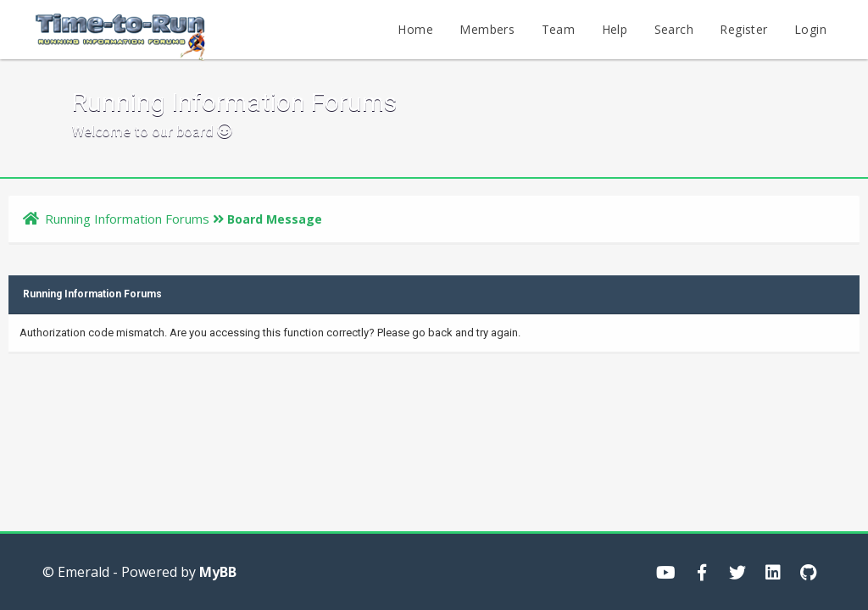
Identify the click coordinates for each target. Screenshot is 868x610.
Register (743, 29)
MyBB (218, 572)
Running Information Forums (127, 219)
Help (615, 29)
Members (487, 29)
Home (415, 29)
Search (674, 29)
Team (559, 29)
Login (810, 29)
